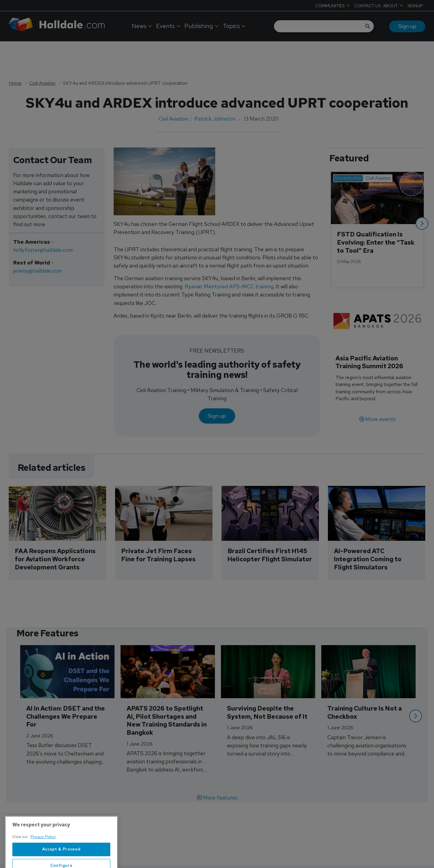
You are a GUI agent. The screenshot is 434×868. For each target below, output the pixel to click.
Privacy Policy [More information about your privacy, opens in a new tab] (43, 857)
